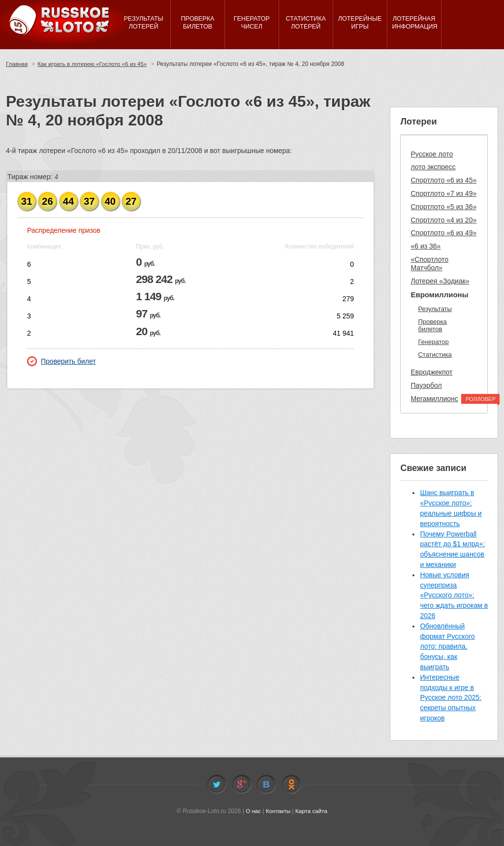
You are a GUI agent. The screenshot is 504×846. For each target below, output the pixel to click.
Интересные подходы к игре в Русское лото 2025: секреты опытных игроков (451, 698)
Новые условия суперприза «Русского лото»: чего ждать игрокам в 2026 (454, 595)
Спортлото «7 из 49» (443, 193)
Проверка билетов (432, 326)
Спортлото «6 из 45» (443, 180)
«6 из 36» (425, 246)
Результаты (435, 309)
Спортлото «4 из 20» (443, 220)
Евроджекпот (431, 372)
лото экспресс (433, 167)
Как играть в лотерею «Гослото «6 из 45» (95, 64)
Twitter (217, 784)
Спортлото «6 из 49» (443, 233)
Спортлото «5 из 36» (443, 207)
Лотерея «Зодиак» (440, 281)
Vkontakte (266, 784)
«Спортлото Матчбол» (429, 264)
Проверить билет (62, 361)
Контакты (278, 811)
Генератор (433, 342)
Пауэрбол (426, 385)
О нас (252, 811)
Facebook (242, 784)
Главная (17, 64)
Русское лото (432, 154)
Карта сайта (312, 811)
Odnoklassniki (291, 784)
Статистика (435, 355)
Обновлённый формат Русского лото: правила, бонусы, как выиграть (447, 646)
